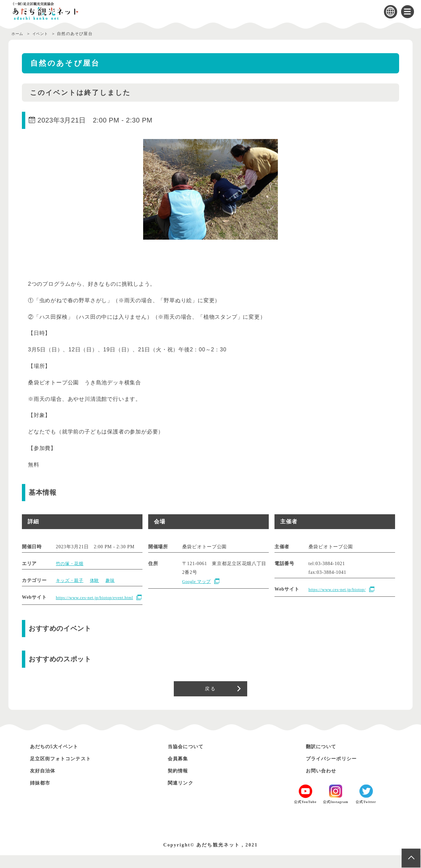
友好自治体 (45, 783)
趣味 (113, 580)
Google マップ (198, 581)
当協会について (189, 759)
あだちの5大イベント (60, 759)
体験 (97, 580)
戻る (210, 699)
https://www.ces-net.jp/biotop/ (341, 589)
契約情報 (180, 783)
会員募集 (180, 771)
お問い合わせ (324, 783)
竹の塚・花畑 (71, 564)
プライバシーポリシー (337, 771)
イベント (44, 34)
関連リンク (183, 795)
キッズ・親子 (71, 580)
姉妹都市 (42, 795)
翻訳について (324, 759)
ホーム (18, 34)
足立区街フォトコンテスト (67, 771)
